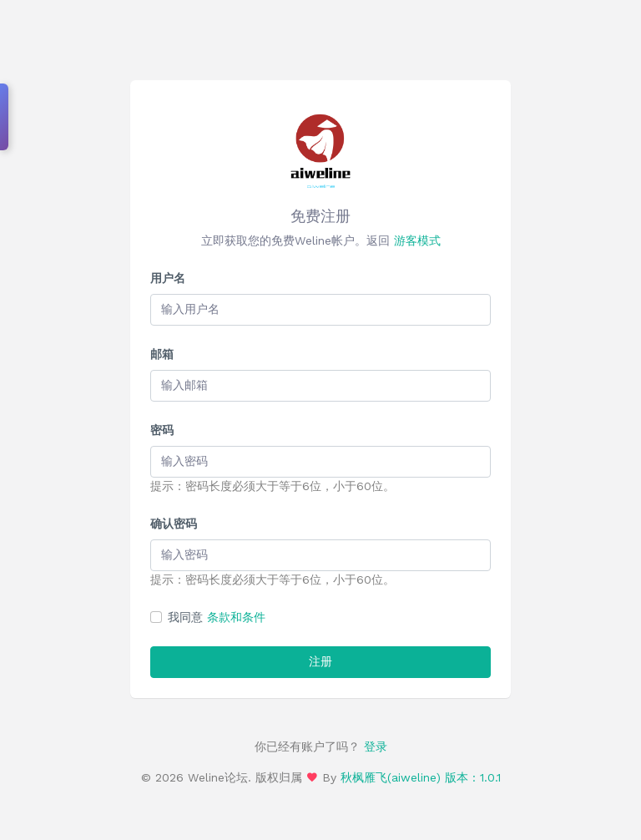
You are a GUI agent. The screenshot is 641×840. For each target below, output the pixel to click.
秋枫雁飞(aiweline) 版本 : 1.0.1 (421, 777)
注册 (320, 661)
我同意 (217, 617)
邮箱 (162, 354)
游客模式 (417, 240)
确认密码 (174, 524)
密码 (162, 430)
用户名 (168, 278)
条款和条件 (236, 617)
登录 (373, 746)
